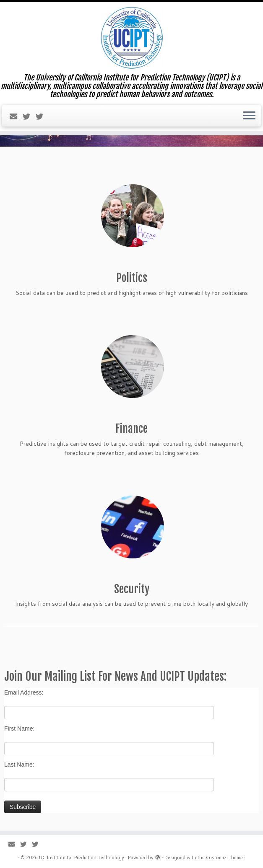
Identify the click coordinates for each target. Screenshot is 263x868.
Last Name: (19, 765)
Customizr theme (224, 858)
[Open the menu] (249, 116)
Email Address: (24, 692)
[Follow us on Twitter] (29, 116)
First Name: (19, 728)
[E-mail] (16, 116)
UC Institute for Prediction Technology (82, 858)
